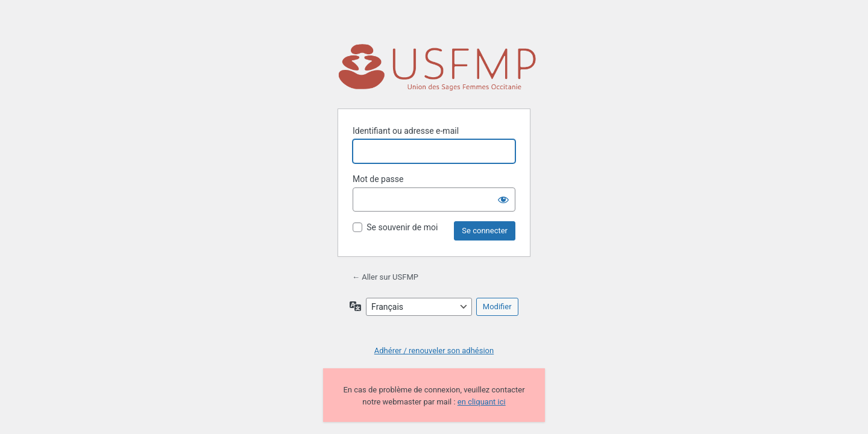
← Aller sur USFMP (385, 277)
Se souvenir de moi (402, 227)
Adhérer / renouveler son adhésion (434, 351)
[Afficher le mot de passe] (503, 200)
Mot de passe (378, 179)
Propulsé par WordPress (437, 69)
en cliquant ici (482, 402)
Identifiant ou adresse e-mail (406, 131)
